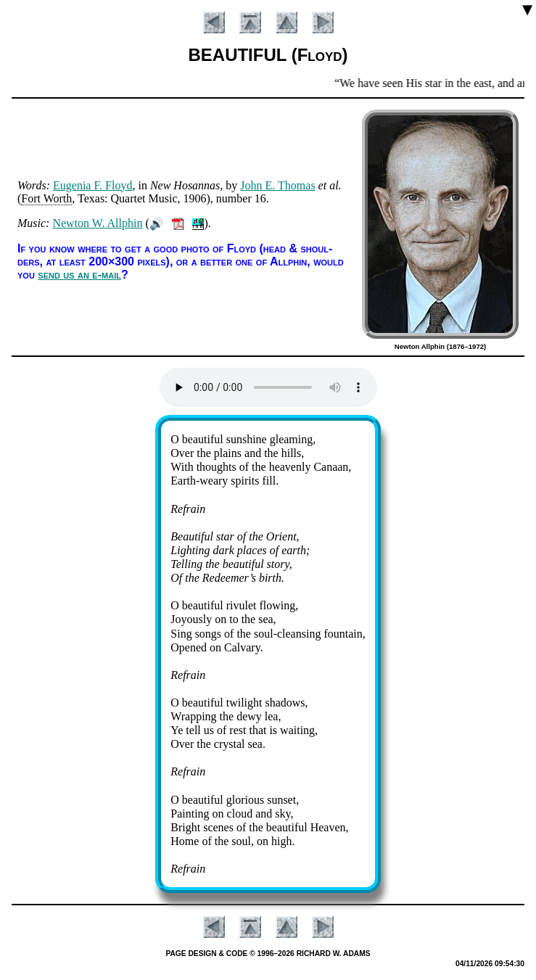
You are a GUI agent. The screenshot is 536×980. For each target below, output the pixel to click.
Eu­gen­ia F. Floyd (92, 185)
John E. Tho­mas (277, 185)
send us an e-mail (79, 275)
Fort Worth (46, 198)
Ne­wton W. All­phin (97, 223)
